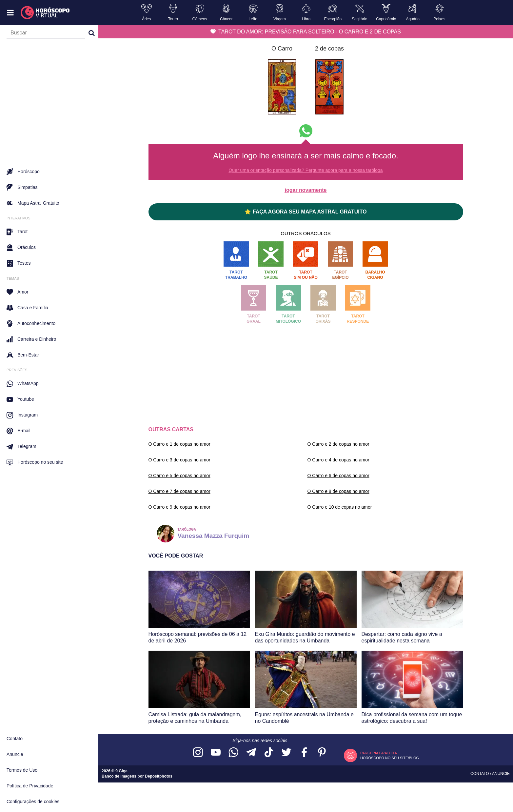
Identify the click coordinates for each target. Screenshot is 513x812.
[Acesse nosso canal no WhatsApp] (233, 753)
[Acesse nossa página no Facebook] (304, 753)
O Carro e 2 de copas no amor (338, 444)
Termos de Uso (22, 770)
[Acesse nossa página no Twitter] (286, 753)
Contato (15, 739)
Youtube (20, 399)
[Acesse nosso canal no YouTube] (216, 753)
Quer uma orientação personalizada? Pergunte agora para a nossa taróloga (306, 170)
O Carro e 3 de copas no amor (179, 460)
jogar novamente (306, 190)
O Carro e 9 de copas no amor (179, 507)
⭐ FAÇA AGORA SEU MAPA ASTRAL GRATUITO (306, 212)
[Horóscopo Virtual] (45, 13)
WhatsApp (23, 384)
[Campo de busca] (46, 34)
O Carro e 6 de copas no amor (338, 476)
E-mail (19, 431)
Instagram (22, 415)
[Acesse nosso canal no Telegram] (251, 753)
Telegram (21, 447)
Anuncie (15, 754)
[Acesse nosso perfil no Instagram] (198, 753)
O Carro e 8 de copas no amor (338, 491)
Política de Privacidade (30, 786)
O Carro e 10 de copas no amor (340, 507)
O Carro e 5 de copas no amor (179, 476)
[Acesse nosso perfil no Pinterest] (322, 753)
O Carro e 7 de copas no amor (179, 491)
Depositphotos (159, 776)
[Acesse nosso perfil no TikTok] (269, 753)
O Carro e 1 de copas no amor (179, 444)
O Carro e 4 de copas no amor (338, 460)
